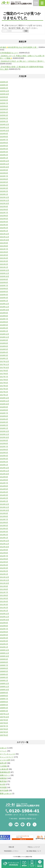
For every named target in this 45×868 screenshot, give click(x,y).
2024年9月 (4, 134)
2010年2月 (4, 644)
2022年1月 (4, 231)
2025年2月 (4, 118)
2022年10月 (4, 203)
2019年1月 (4, 331)
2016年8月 (4, 410)
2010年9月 (4, 623)
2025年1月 (4, 121)
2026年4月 (4, 82)
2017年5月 (4, 383)
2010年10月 (4, 620)
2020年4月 (4, 295)
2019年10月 (4, 310)
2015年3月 (4, 459)
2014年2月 (4, 498)
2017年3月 (4, 389)
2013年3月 (4, 532)
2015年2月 (4, 462)
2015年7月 (4, 447)
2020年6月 (4, 289)
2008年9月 (4, 693)
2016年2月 (4, 425)
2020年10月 (4, 276)
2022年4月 (4, 222)
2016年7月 (4, 413)
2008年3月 (4, 711)
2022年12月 (4, 197)
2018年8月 (4, 343)
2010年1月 (4, 647)
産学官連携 (4, 790)
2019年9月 (4, 313)
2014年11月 (4, 471)
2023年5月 (4, 182)
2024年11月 (4, 127)
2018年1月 (4, 358)
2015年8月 (4, 443)
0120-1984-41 (24, 811)
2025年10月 (4, 94)
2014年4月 (4, 492)
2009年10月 (4, 656)
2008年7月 (4, 699)
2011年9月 (4, 586)
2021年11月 (4, 237)
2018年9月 (4, 340)
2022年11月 (4, 200)
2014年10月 (4, 474)
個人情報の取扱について (34, 851)
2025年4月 (4, 112)
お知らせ (3, 748)
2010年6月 (4, 632)
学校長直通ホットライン (11, 851)
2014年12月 (4, 468)
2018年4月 (4, 352)
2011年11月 (4, 580)
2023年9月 (4, 170)
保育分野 (3, 763)
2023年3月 (4, 188)
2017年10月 (4, 368)
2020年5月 (4, 292)
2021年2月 (4, 264)
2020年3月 (4, 298)
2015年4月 (4, 456)
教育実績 (3, 781)
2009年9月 (4, 659)
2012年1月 (4, 574)
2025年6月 (4, 106)
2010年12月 (4, 614)
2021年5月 (4, 255)
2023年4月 (4, 185)
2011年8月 (4, 589)
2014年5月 (4, 489)
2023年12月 (4, 161)
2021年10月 (4, 240)
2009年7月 (4, 665)
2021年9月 (4, 243)
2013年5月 (4, 526)
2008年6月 (4, 702)
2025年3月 (4, 115)
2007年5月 (4, 732)
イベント (3, 751)
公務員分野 (4, 769)
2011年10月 (4, 583)
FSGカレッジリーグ (34, 847)
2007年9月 (4, 720)
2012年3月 (4, 568)
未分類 (3, 784)
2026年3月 (4, 85)
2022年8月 (4, 210)
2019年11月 (4, 307)
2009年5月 (4, 671)
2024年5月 (4, 146)
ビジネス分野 (5, 760)
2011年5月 (4, 598)
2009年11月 (4, 653)
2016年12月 (4, 398)
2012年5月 (4, 562)
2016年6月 (4, 416)
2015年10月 (4, 437)
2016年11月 (4, 401)
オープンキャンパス (8, 754)
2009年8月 (4, 662)
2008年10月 (4, 690)
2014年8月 (4, 480)
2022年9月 (4, 206)
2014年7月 (4, 483)
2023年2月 (4, 191)
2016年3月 (4, 422)
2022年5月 (4, 219)
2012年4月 (4, 565)
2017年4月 (4, 386)
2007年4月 (4, 735)
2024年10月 (4, 131)
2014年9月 (4, 477)
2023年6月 (4, 179)
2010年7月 (4, 629)
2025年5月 (4, 109)
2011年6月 (4, 595)
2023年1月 (4, 194)
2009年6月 (4, 668)
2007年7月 (4, 726)
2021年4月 (4, 258)
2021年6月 (4, 252)
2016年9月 (4, 407)
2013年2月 (4, 535)
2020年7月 (4, 285)
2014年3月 (4, 495)
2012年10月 (4, 547)
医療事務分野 (5, 772)
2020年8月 (4, 282)
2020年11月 (4, 273)
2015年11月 (4, 434)
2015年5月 (4, 453)
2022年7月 (4, 213)
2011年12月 (4, 577)
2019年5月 (4, 325)
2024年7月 (4, 140)
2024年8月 (4, 137)
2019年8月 (4, 316)
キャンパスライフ (7, 757)
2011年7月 (4, 592)
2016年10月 (4, 404)
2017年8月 (4, 374)
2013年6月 (4, 522)
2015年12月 (4, 431)
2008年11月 (4, 687)
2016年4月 (4, 419)
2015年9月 (4, 440)
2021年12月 (4, 234)
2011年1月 (4, 611)
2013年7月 (4, 519)
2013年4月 (4, 529)
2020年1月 (4, 301)
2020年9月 (4, 279)
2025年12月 (4, 91)
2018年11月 (4, 337)
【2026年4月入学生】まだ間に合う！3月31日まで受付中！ (22, 61)
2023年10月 (4, 167)
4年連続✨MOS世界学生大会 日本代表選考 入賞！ (19, 47)
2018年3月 (4, 355)
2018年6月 (4, 346)
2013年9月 (4, 513)
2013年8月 (4, 516)
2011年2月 (4, 608)
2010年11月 (4, 617)
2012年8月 (4, 553)
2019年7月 (4, 319)
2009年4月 (4, 674)
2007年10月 (4, 717)
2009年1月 (4, 680)
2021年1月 (4, 267)
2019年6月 (4, 322)
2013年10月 (4, 510)
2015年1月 (4, 465)
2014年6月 (4, 486)
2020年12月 (4, 270)
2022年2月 (4, 228)
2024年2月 (4, 155)
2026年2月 (4, 88)
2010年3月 (4, 641)
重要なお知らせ (6, 793)
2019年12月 (4, 304)
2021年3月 (4, 261)
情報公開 (11, 847)
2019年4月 (4, 328)
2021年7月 (4, 249)
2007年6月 (4, 729)
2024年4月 (4, 149)
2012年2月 (4, 571)
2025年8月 (4, 100)
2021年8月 (4, 246)
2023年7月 (4, 176)
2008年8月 (4, 696)
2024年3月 (4, 152)
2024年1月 (4, 158)
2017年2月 (4, 392)
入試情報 (3, 766)
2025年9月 (4, 97)
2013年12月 (4, 504)
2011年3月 (4, 605)
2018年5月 (4, 349)
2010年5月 (4, 635)
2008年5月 (4, 705)
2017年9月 (4, 371)
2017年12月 (4, 361)
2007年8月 (4, 723)
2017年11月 (4, 364)
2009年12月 (4, 650)
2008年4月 (4, 708)
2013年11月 (4, 507)
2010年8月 (4, 626)
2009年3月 (4, 677)
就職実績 (3, 778)
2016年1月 (4, 428)
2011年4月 (4, 601)
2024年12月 (4, 124)
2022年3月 (4, 225)
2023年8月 (4, 173)
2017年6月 (4, 380)
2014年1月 (4, 501)
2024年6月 (4, 143)
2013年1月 (4, 538)
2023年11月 (4, 164)
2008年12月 (4, 684)
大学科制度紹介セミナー (9, 53)
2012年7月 (4, 556)
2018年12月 (4, 334)
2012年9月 (4, 550)
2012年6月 (4, 559)
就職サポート (5, 775)
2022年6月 (4, 216)
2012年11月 (4, 544)
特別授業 (3, 787)
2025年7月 (4, 103)
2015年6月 (4, 450)
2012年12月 (4, 541)
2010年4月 (4, 638)
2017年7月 (4, 377)
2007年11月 (4, 714)
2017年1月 (4, 395)
